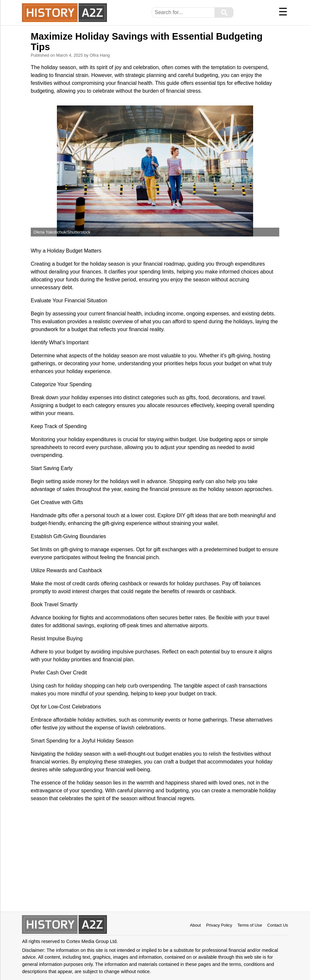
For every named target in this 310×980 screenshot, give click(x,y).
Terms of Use (250, 925)
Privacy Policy (219, 925)
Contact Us (277, 925)
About (195, 925)
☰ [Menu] (283, 12)
